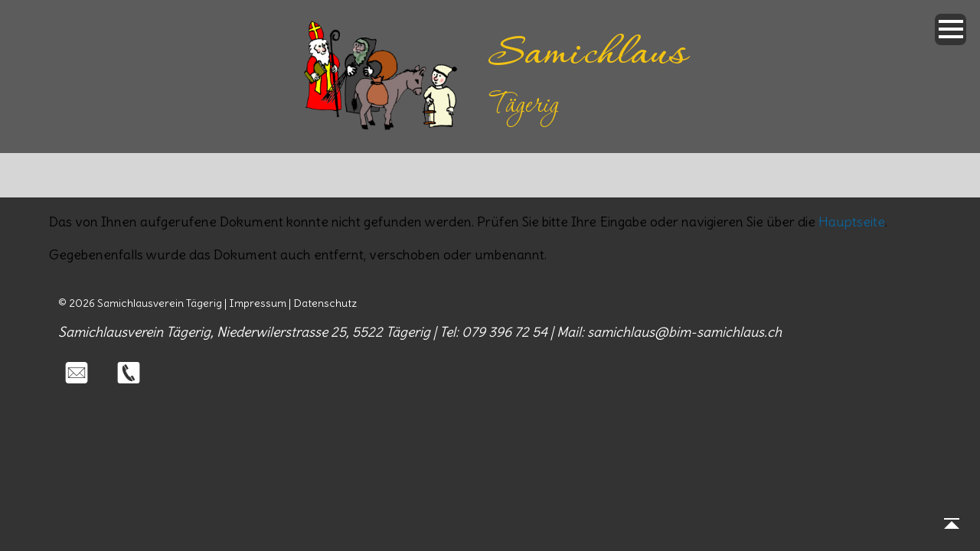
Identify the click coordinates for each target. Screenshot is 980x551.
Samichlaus (588, 55)
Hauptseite (852, 222)
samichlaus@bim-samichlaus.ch (684, 332)
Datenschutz (325, 303)
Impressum (258, 303)
